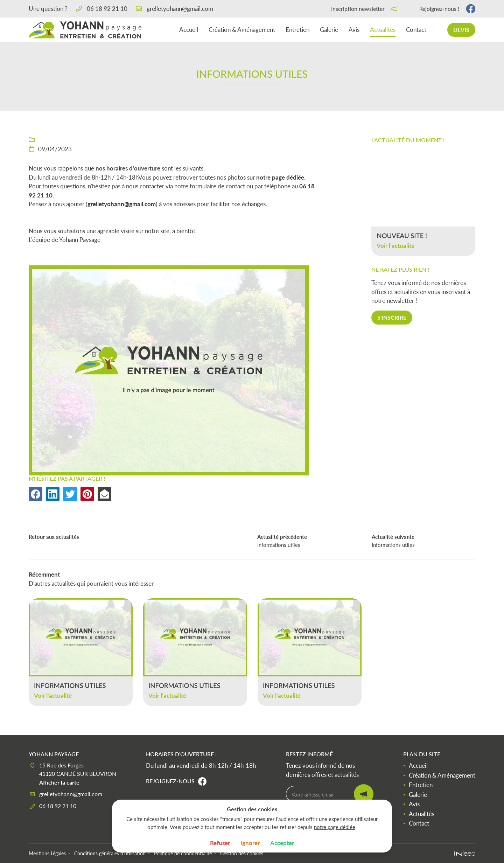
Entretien (297, 30)
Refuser (220, 843)
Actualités (383, 30)
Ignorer (250, 843)
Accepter (282, 843)
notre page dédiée (335, 827)
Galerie (329, 30)
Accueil (189, 30)
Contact (416, 30)
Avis (354, 30)
